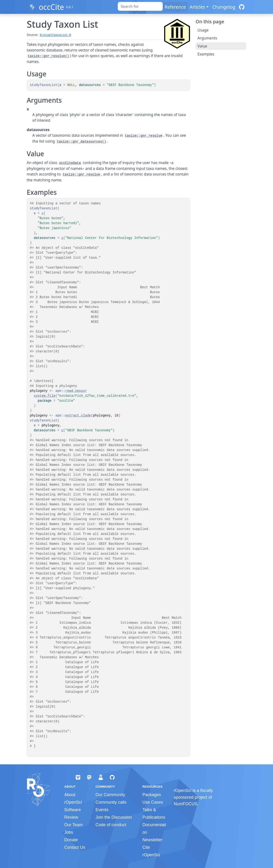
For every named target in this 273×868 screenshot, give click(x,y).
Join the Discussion (114, 817)
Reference (175, 7)
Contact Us (75, 847)
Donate (71, 840)
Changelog (224, 7)
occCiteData (70, 163)
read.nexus (75, 391)
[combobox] (140, 6)
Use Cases (153, 802)
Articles (197, 7)
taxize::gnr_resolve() (48, 56)
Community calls (111, 802)
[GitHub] (242, 7)
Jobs (69, 832)
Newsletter (152, 840)
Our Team (74, 825)
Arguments (207, 38)
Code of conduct (111, 825)
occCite (51, 7)
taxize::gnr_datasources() (81, 142)
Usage (203, 30)
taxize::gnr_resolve (144, 136)
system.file (45, 396)
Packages (152, 795)
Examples (206, 54)
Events (102, 810)
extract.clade (78, 416)
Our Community (110, 795)
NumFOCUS (186, 804)
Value (202, 46)
